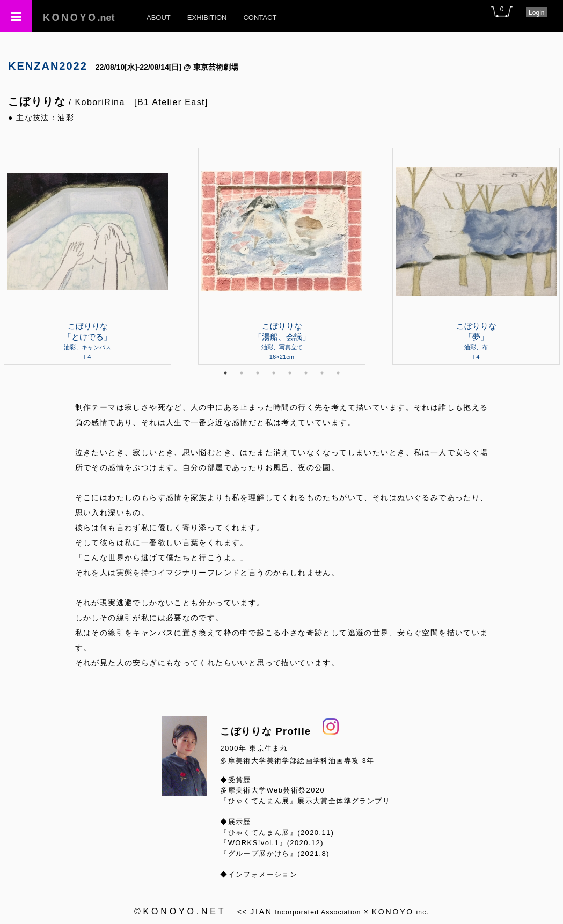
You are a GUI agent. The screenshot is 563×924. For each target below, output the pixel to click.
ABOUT (159, 17)
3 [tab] (258, 373)
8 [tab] (338, 373)
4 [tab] (274, 373)
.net (79, 18)
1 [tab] (225, 373)
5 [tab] (290, 373)
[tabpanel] (282, 256)
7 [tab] (322, 373)
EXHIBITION (207, 17)
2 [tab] (242, 373)
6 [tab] (306, 373)
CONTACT (260, 17)
